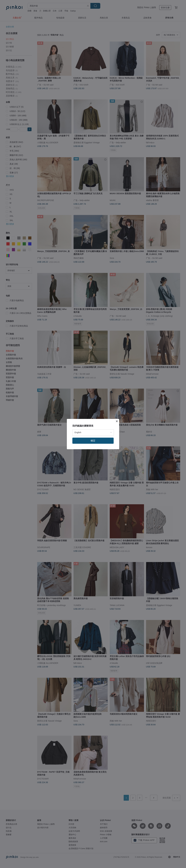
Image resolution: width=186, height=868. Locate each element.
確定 (93, 441)
